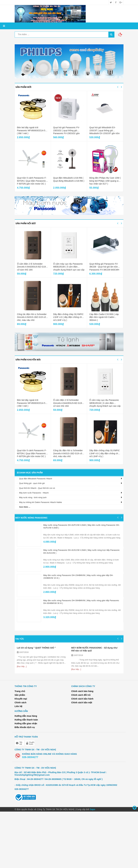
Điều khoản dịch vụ (25, 784)
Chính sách (21, 759)
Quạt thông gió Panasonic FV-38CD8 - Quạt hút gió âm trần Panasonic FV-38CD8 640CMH (104, 267)
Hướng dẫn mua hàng (26, 772)
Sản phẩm (20, 751)
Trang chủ (20, 748)
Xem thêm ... (25, 507)
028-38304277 (30, 813)
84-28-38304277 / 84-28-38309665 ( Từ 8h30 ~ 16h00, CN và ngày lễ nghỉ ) (65, 836)
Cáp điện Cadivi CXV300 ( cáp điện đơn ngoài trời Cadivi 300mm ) (104, 317)
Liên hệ (19, 763)
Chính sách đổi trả (81, 751)
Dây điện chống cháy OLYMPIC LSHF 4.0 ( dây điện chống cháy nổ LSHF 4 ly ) (69, 317)
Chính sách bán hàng (82, 748)
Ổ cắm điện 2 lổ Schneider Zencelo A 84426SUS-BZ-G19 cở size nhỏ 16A (31, 267)
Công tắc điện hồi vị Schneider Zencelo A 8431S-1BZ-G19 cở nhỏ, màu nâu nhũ (32, 317)
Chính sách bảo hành (82, 755)
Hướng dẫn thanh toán (26, 776)
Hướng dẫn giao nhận (26, 780)
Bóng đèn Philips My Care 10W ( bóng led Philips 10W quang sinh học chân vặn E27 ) (105, 181)
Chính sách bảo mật (82, 759)
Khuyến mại (21, 755)
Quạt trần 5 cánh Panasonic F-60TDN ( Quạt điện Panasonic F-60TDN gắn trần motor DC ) (32, 181)
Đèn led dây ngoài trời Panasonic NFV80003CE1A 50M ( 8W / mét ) (33, 130)
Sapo (92, 866)
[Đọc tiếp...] (22, 719)
